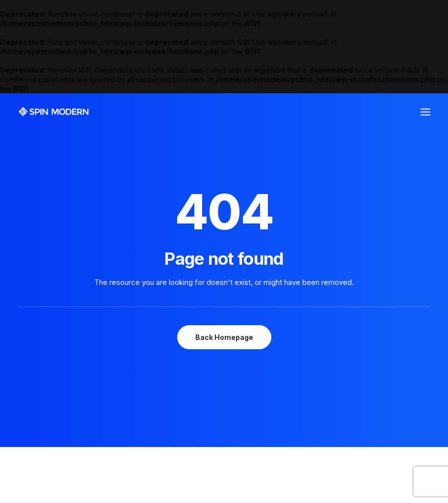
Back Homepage (224, 337)
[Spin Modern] (54, 112)
